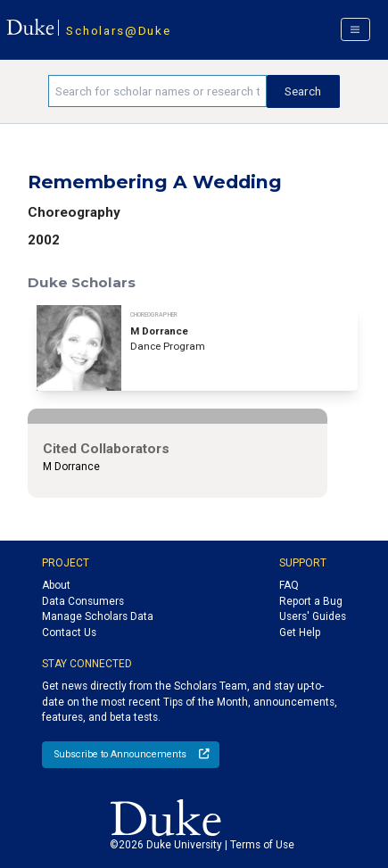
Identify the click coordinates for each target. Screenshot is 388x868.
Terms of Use (262, 845)
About (56, 585)
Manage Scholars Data (98, 616)
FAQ (289, 585)
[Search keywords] (157, 91)
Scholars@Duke (118, 30)
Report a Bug (311, 601)
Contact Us (69, 632)
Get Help (300, 632)
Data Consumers (83, 601)
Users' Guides (313, 616)
